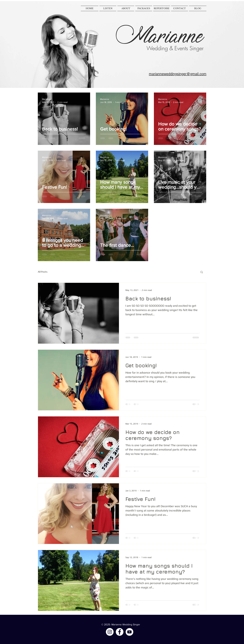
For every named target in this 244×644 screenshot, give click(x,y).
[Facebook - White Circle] (120, 632)
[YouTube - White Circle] (129, 632)
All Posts (43, 272)
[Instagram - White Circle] (110, 632)
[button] (202, 272)
